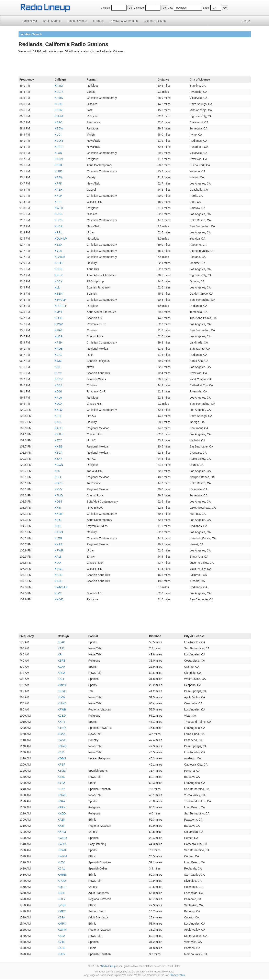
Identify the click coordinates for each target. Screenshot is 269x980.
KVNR (62, 905)
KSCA (58, 453)
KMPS (62, 685)
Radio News (29, 21)
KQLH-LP (61, 239)
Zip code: (139, 8)
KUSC (59, 214)
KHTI (58, 508)
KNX (58, 367)
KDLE (58, 477)
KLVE (58, 593)
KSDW (59, 128)
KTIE (61, 648)
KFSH (58, 343)
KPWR (59, 550)
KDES (58, 385)
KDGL (58, 569)
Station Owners (77, 21)
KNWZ (62, 703)
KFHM (59, 116)
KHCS (59, 220)
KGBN (62, 758)
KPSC (58, 104)
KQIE (58, 526)
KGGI (58, 391)
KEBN (58, 294)
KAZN (62, 820)
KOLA (58, 404)
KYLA (58, 251)
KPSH (58, 190)
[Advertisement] (135, 66)
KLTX (61, 862)
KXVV (58, 489)
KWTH (59, 208)
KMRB (62, 875)
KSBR (58, 110)
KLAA (61, 667)
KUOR (59, 141)
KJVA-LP (60, 300)
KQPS (59, 483)
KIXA (58, 563)
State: (206, 8)
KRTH (58, 434)
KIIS (57, 471)
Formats (98, 21)
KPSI (58, 416)
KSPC (58, 122)
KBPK (58, 165)
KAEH (58, 428)
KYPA (61, 783)
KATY (58, 440)
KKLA (58, 398)
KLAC (62, 642)
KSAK (58, 177)
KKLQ (58, 410)
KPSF (62, 765)
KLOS (58, 336)
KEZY (62, 789)
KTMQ (59, 495)
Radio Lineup (108, 966)
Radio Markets (52, 21)
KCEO (62, 716)
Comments (124, 21)
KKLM (58, 514)
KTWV (59, 324)
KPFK (58, 183)
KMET (62, 911)
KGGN (59, 465)
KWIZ (58, 361)
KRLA (62, 673)
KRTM (59, 86)
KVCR (59, 226)
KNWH (62, 795)
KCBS (58, 269)
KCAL (58, 355)
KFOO (62, 881)
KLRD (58, 171)
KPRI (58, 202)
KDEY (58, 281)
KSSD (58, 575)
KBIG (58, 520)
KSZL (61, 777)
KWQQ (62, 838)
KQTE (62, 887)
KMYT (59, 312)
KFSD (62, 893)
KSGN (59, 159)
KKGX (62, 691)
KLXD (58, 153)
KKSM (62, 832)
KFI (60, 654)
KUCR (59, 92)
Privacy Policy (177, 975)
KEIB (61, 752)
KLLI (58, 287)
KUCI (58, 135)
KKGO (59, 532)
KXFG (58, 263)
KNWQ (62, 746)
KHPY (62, 954)
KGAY (62, 801)
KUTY (62, 899)
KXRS (58, 544)
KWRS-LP (61, 587)
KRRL (58, 232)
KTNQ (62, 728)
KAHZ (62, 948)
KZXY (58, 459)
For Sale (155, 21)
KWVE (59, 599)
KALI (58, 557)
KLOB (58, 318)
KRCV (59, 379)
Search (246, 21)
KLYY (58, 373)
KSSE (58, 581)
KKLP (58, 196)
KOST (58, 502)
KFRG (59, 330)
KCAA (62, 734)
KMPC (62, 924)
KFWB (62, 709)
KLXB (58, 538)
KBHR (59, 275)
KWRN (62, 930)
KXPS (62, 722)
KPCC (59, 147)
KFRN (62, 807)
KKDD (62, 813)
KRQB (59, 349)
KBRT (62, 661)
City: (170, 8)
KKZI (61, 826)
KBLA (61, 936)
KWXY (62, 844)
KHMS (59, 98)
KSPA (61, 917)
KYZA (58, 245)
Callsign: (106, 8)
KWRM (62, 856)
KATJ (58, 422)
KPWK (62, 850)
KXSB (58, 446)
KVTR (62, 942)
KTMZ (62, 771)
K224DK (60, 257)
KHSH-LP (61, 306)
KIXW (61, 697)
